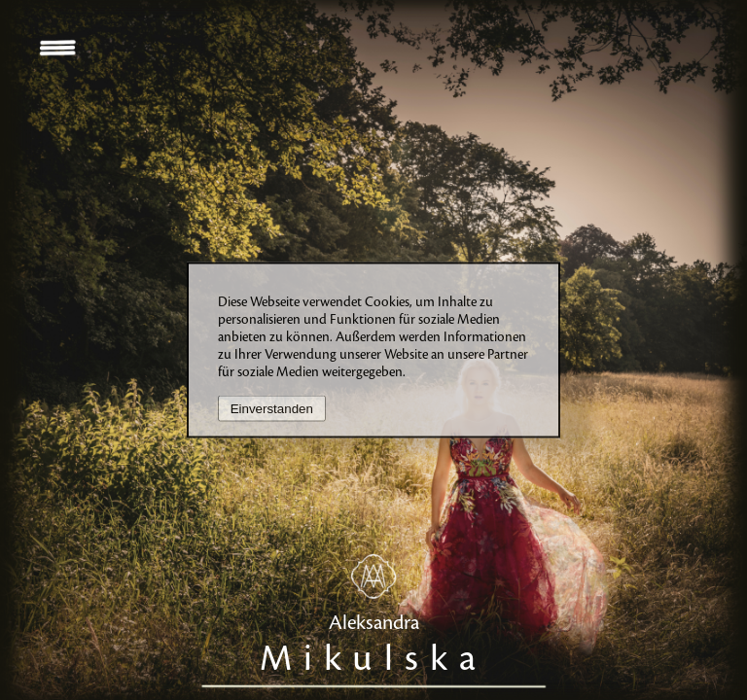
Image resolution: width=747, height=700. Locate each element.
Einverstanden (272, 409)
